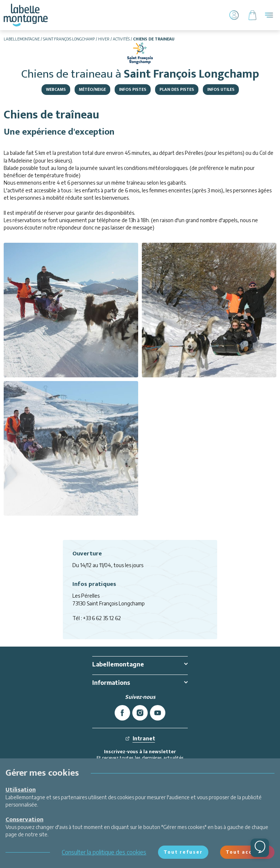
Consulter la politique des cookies (104, 852)
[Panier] (252, 15)
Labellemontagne (22, 39)
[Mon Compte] (234, 15)
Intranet (140, 738)
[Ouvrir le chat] (260, 848)
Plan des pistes (177, 89)
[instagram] (140, 713)
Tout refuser (183, 852)
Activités (121, 39)
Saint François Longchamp (69, 39)
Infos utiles (221, 89)
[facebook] (122, 713)
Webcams (56, 89)
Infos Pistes (133, 89)
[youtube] (158, 713)
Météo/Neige (92, 89)
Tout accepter (247, 852)
